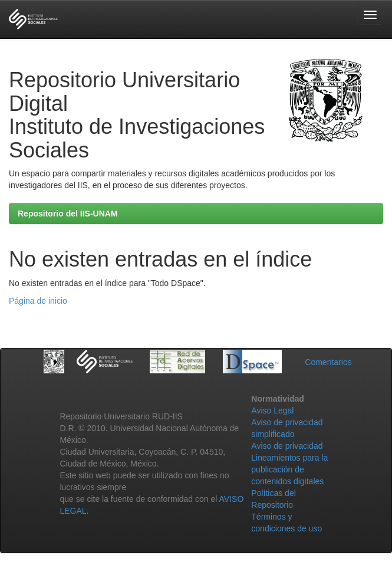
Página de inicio (38, 301)
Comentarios (328, 362)
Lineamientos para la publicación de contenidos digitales (289, 469)
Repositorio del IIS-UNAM (68, 213)
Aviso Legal (272, 410)
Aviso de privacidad (287, 446)
